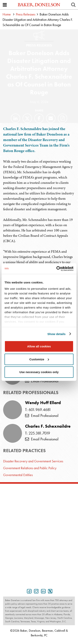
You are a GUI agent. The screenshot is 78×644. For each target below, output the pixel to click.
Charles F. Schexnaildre (48, 426)
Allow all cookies (39, 346)
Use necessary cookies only (39, 372)
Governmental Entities (18, 475)
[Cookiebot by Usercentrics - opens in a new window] (56, 269)
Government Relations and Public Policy (30, 468)
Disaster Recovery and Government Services (33, 461)
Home (7, 14)
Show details (57, 334)
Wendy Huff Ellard (43, 403)
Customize (39, 359)
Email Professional (42, 381)
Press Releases (26, 14)
